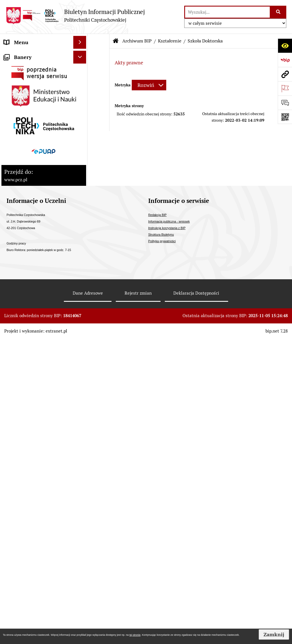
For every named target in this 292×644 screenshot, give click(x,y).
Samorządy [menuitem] (17, 119)
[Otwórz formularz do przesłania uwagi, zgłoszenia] (285, 103)
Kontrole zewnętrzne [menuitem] (28, 171)
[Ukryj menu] (80, 42)
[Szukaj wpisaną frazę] (278, 12)
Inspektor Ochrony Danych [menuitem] (35, 322)
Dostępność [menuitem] (17, 209)
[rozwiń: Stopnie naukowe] (81, 145)
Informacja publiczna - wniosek (169, 527)
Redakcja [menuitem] (14, 348)
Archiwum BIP (137, 41)
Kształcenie (170, 41)
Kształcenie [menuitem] (17, 106)
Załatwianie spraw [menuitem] (25, 235)
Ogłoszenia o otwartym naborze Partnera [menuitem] (30, 264)
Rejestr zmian (138, 598)
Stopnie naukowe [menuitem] (24, 145)
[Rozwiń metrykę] (149, 85)
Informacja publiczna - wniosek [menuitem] (29, 305)
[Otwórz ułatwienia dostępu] (285, 46)
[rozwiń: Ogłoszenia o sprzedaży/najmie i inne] (81, 281)
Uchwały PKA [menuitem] (19, 132)
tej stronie (135, 635)
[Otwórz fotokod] (285, 117)
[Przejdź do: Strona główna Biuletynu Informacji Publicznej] (116, 41)
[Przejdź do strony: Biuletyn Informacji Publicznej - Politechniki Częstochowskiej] (75, 16)
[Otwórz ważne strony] (285, 88)
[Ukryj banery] (80, 362)
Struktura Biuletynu (161, 540)
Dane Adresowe (88, 598)
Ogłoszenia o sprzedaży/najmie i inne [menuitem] (31, 285)
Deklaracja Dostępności (196, 598)
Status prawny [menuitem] (20, 55)
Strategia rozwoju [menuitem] (24, 68)
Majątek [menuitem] (13, 183)
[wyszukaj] (227, 12)
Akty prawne (129, 63)
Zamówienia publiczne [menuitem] (30, 222)
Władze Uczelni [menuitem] (22, 81)
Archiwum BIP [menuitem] (20, 335)
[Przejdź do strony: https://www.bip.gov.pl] (285, 60)
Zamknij (274, 634)
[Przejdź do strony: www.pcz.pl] (285, 74)
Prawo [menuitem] (11, 196)
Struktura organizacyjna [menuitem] (31, 94)
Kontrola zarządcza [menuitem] (26, 158)
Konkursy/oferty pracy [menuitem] (29, 247)
